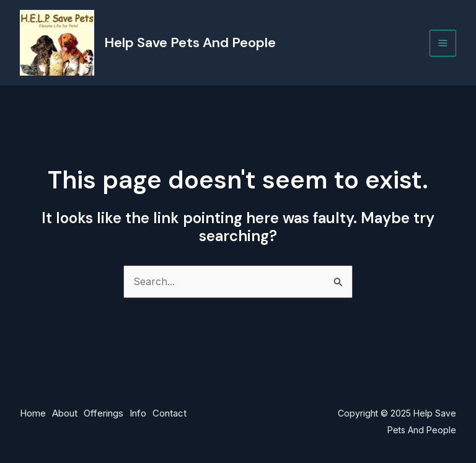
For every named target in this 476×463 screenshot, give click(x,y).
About (65, 413)
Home (33, 413)
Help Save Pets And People (190, 42)
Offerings (104, 413)
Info (138, 413)
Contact (170, 413)
